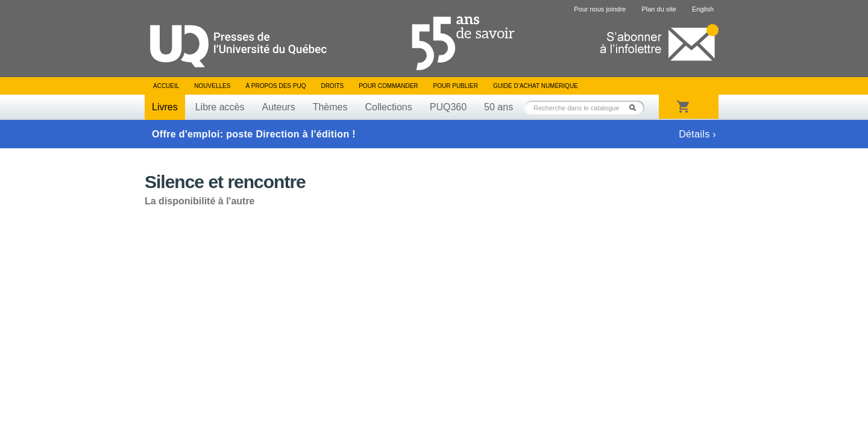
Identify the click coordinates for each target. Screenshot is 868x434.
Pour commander (388, 86)
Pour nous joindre (600, 9)
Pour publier (456, 86)
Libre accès (220, 107)
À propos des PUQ (275, 86)
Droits (332, 86)
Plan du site (659, 9)
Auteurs (279, 107)
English (703, 9)
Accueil (166, 86)
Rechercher (636, 108)
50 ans (498, 107)
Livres (165, 107)
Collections (388, 107)
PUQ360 (448, 107)
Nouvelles (212, 86)
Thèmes (330, 107)
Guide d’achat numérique (536, 86)
